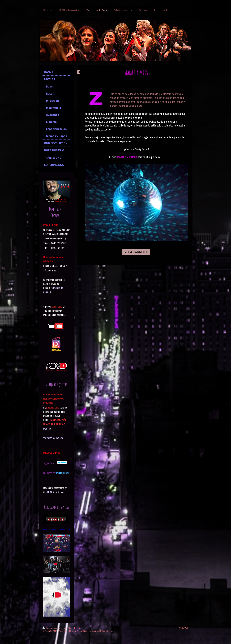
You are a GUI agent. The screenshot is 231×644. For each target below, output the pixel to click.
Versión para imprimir (55, 628)
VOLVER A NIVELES (136, 252)
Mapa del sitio (74, 628)
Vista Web (184, 628)
